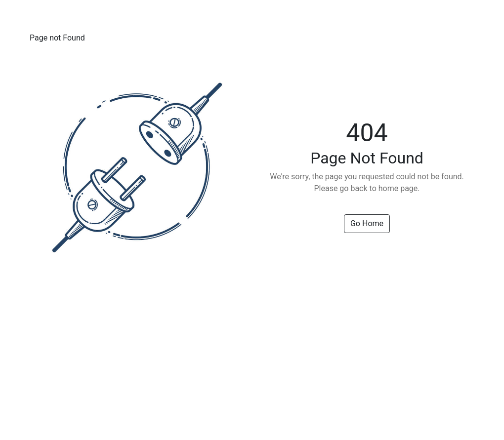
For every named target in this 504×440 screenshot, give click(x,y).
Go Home (367, 223)
